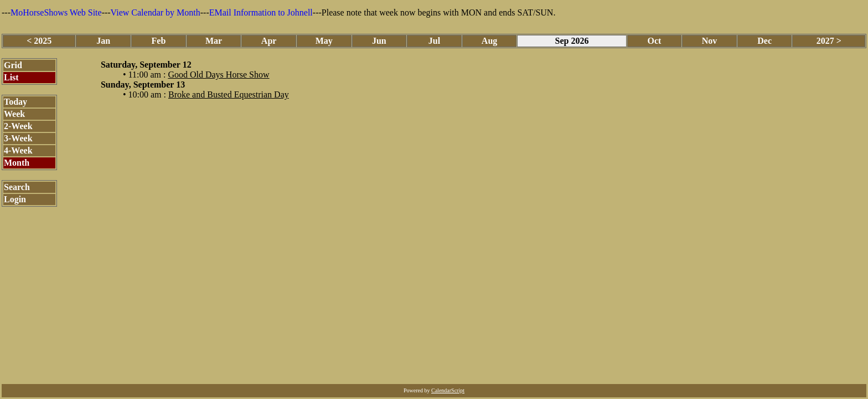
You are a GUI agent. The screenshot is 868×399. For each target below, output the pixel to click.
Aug (489, 41)
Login (15, 199)
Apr (269, 41)
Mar (214, 41)
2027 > (829, 41)
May (324, 41)
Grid (13, 65)
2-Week (18, 126)
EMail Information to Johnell (261, 12)
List (11, 77)
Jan (103, 41)
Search (17, 187)
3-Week (18, 138)
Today (15, 102)
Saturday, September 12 (146, 65)
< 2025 (39, 41)
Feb (159, 41)
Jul (434, 41)
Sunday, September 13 (143, 85)
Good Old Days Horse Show (218, 75)
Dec (764, 41)
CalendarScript (448, 390)
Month (17, 163)
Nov (710, 41)
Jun (379, 41)
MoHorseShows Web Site (56, 12)
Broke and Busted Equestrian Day (229, 94)
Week (14, 114)
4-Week (18, 150)
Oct (654, 41)
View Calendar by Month (156, 12)
